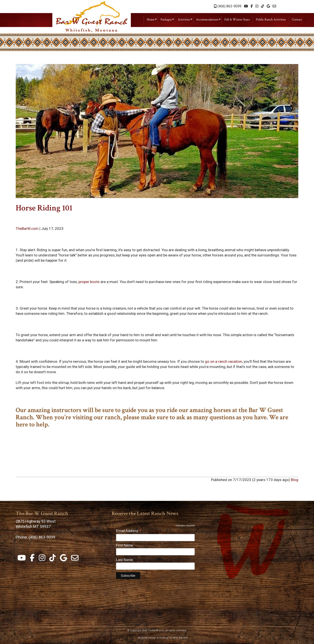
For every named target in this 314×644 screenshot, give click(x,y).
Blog (295, 480)
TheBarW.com (28, 229)
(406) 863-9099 (228, 6)
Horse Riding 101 (44, 208)
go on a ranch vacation (224, 361)
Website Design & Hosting (153, 638)
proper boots (89, 282)
